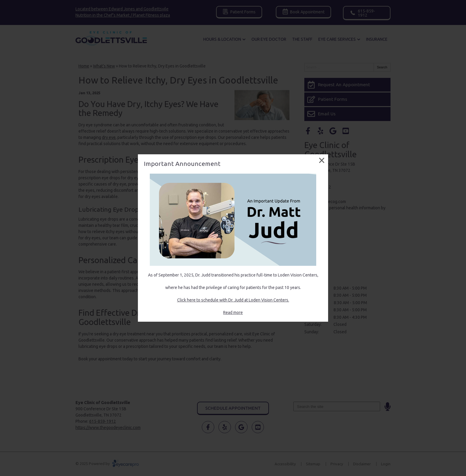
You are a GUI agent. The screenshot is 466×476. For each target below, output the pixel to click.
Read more (233, 312)
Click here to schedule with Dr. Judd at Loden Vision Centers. (233, 300)
